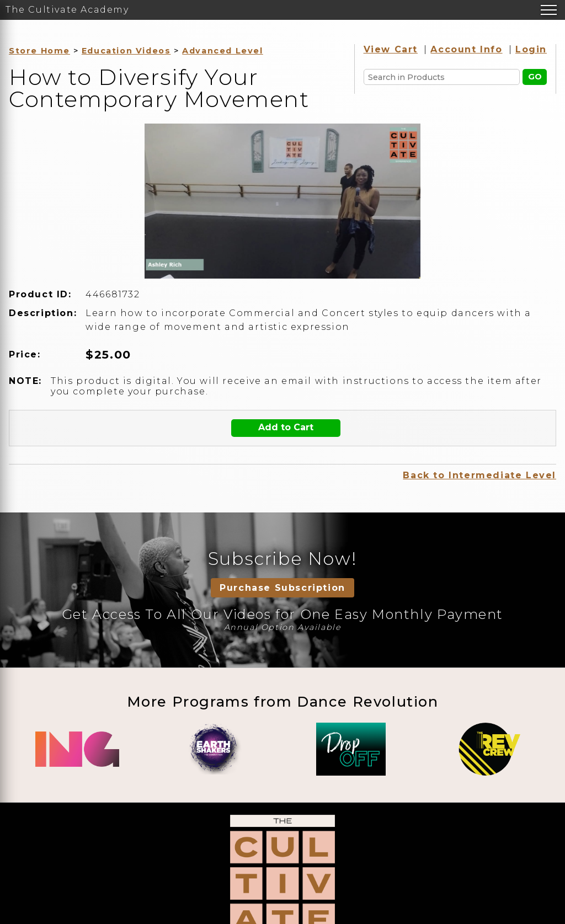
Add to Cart (286, 427)
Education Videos (126, 51)
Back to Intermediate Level (479, 475)
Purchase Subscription (282, 588)
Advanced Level (222, 51)
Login (531, 49)
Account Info (466, 49)
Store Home (39, 51)
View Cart (391, 49)
